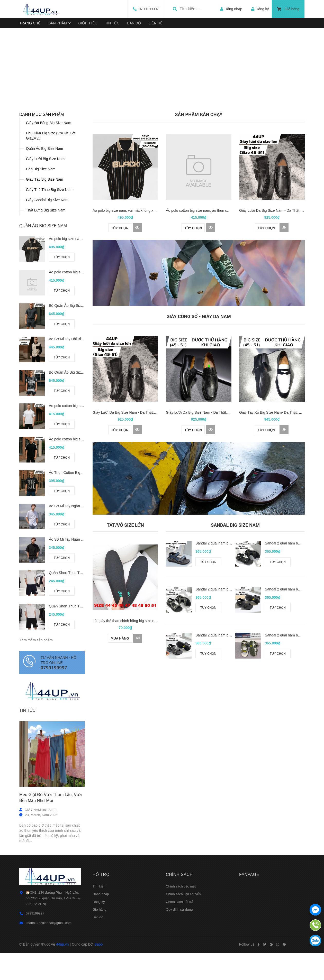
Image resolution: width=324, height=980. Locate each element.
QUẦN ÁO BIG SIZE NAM (43, 285)
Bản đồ (98, 976)
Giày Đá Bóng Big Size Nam (49, 182)
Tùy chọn (62, 316)
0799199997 (144, 9)
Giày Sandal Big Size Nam (47, 259)
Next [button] (292, 96)
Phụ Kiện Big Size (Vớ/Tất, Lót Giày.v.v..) (51, 195)
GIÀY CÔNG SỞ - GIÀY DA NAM (199, 376)
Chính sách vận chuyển (183, 953)
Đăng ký (99, 961)
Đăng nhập (101, 953)
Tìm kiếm (99, 945)
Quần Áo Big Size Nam (44, 207)
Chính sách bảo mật (181, 945)
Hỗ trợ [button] (101, 933)
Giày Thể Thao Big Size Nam (49, 248)
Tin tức (27, 769)
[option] (162, 90)
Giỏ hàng (288, 9)
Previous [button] (32, 96)
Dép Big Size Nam (41, 228)
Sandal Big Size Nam (235, 584)
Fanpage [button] (249, 933)
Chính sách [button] (179, 933)
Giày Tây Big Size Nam (44, 238)
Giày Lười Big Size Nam (45, 218)
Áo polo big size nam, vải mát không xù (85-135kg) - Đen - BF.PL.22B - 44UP (154, 270)
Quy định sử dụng (179, 968)
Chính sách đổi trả (179, 961)
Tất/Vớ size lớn (125, 584)
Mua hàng (120, 697)
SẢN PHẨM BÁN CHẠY (199, 174)
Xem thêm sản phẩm (36, 699)
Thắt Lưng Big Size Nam (46, 269)
